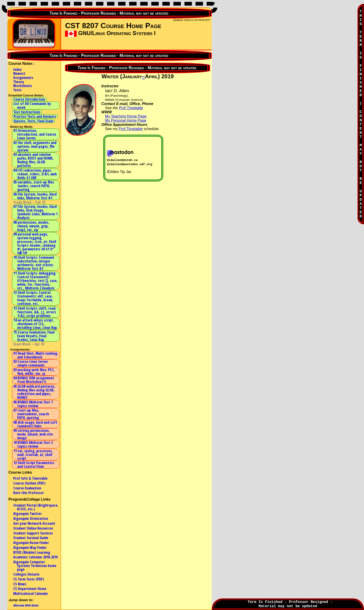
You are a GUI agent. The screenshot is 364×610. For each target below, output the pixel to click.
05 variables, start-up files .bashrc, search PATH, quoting (34, 186)
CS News (20, 584)
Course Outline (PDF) (29, 483)
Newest (19, 73)
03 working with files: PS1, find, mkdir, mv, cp (34, 372)
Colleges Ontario (26, 574)
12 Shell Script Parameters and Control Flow (34, 465)
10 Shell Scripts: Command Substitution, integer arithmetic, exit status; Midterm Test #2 (34, 263)
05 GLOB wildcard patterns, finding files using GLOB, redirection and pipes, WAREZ (34, 392)
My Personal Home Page (126, 120)
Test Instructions (27, 112)
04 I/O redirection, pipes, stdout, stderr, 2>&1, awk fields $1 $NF (35, 174)
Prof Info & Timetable (30, 478)
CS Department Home (30, 589)
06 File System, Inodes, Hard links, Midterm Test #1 (35, 196)
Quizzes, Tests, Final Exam (33, 121)
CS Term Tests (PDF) (29, 579)
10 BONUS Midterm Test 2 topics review (33, 444)
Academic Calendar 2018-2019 (35, 557)
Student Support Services (33, 533)
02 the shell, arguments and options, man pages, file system (35, 146)
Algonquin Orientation (31, 518)
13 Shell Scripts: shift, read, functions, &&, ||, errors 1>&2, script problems (35, 312)
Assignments (23, 78)
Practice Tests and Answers (35, 116)
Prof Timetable (131, 108)
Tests (17, 90)
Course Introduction (29, 99)
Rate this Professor (29, 493)
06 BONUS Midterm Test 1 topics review (33, 404)
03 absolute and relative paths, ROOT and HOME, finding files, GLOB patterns (34, 160)
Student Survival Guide (31, 538)
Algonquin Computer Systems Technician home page (35, 566)
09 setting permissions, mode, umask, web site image (33, 434)
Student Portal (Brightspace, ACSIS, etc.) (36, 507)
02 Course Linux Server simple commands (31, 363)
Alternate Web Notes (26, 605)
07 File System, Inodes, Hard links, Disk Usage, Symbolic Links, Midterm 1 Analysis (36, 212)
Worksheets (23, 86)
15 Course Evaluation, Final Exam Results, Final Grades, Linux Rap (34, 336)
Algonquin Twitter (28, 514)
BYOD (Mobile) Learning (32, 552)
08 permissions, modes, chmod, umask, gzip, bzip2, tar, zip (31, 226)
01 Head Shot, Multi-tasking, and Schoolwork (36, 355)
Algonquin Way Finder (30, 548)
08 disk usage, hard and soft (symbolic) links (35, 424)
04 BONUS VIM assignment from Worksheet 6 (34, 380)
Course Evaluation (27, 488)
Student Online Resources (33, 528)
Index (17, 69)
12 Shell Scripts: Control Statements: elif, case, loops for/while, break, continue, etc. (33, 298)
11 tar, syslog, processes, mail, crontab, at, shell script (33, 455)
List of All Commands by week (32, 105)
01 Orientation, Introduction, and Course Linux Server (35, 134)
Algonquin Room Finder (31, 543)
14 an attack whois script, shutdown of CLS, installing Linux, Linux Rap (35, 324)
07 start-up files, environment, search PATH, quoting (31, 414)
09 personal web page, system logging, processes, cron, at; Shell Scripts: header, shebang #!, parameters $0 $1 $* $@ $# (35, 243)
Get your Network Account (34, 523)
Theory (19, 82)
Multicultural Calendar (31, 594)
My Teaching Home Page (126, 116)
